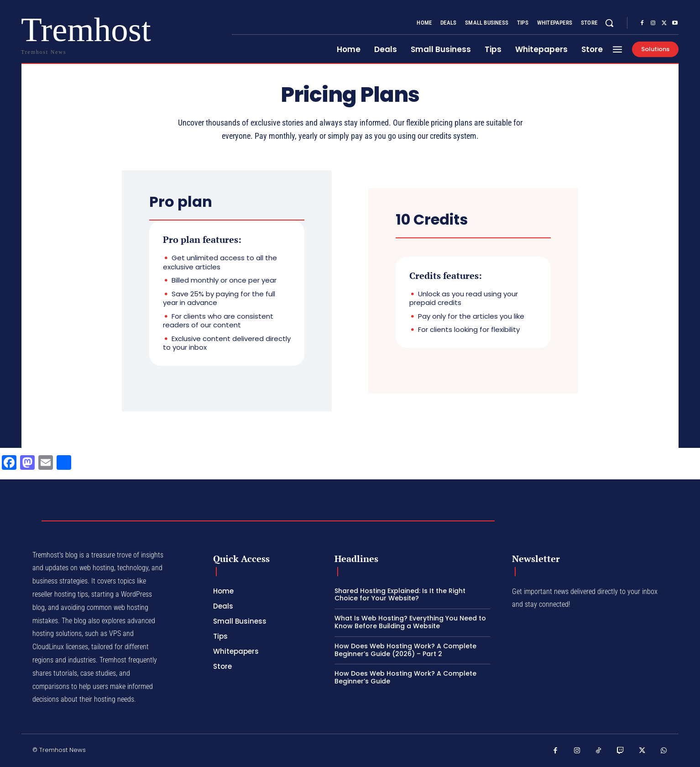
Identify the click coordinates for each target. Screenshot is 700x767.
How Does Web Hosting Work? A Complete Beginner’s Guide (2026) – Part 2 (405, 650)
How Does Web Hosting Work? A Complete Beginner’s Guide (405, 677)
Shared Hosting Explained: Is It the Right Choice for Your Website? (400, 595)
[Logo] (50, 33)
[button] (609, 23)
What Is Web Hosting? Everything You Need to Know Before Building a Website (410, 622)
